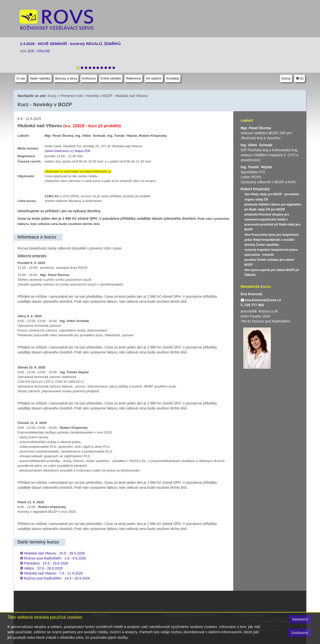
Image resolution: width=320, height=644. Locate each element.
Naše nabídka (40, 78)
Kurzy (52, 96)
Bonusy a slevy (66, 78)
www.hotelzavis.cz (59, 151)
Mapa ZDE (83, 151)
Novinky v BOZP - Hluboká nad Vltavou (117, 96)
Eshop (286, 78)
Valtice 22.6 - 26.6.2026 (43, 568)
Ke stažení (154, 78)
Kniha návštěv (111, 78)
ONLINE (43, 51)
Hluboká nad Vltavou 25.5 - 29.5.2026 (54, 553)
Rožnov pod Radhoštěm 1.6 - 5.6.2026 (55, 558)
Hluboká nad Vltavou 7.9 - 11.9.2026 (53, 573)
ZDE (31, 51)
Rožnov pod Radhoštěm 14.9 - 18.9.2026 (57, 578)
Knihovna (89, 78)
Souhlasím (299, 633)
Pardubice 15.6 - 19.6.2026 (46, 563)
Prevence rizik (71, 96)
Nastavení (300, 619)
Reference (133, 78)
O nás (21, 78)
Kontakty (173, 78)
